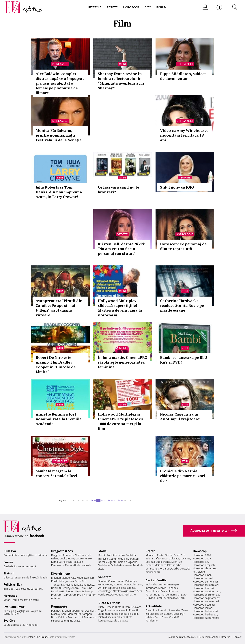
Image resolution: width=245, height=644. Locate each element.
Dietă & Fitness (109, 603)
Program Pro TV (76, 595)
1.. (71, 500)
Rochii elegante (107, 562)
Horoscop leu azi (203, 608)
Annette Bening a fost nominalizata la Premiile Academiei (59, 419)
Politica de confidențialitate (182, 637)
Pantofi (134, 559)
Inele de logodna (127, 562)
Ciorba (169, 555)
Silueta (121, 617)
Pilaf (170, 565)
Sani (64, 614)
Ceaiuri (112, 581)
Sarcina (103, 581)
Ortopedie (117, 594)
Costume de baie (119, 559)
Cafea (157, 558)
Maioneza (160, 565)
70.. (130, 500)
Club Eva (10, 551)
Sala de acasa (120, 620)
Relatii (55, 558)
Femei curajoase (166, 598)
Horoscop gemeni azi (205, 581)
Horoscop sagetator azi (207, 598)
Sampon (87, 614)
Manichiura (74, 614)
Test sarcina (128, 588)
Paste (160, 555)
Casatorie (81, 558)
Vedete (122, 234)
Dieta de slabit (129, 614)
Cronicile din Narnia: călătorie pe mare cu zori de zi (183, 476)
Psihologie (131, 581)
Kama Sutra (58, 562)
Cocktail (150, 562)
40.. (88, 500)
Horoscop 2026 (202, 555)
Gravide (150, 598)
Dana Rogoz (87, 585)
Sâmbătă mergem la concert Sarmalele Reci (56, 473)
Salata (149, 558)
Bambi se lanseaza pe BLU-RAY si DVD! (184, 360)
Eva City (9, 621)
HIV (108, 594)
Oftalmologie (121, 591)
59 (122, 500)
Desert (150, 565)
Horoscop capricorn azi (207, 591)
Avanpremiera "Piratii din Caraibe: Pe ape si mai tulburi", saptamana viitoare (59, 308)
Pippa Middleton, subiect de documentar (183, 76)
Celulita (62, 617)
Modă (103, 551)
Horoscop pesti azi (204, 605)
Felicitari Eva (13, 585)
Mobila (162, 588)
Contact (237, 637)
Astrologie (185, 234)
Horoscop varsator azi (206, 601)
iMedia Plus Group (38, 637)
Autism (181, 598)
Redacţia (226, 637)
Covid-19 (174, 617)
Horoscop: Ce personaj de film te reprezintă (183, 246)
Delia (83, 588)
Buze (54, 617)
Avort (133, 591)
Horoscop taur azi (203, 588)
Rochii (60, 611)
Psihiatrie (130, 594)
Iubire (71, 558)
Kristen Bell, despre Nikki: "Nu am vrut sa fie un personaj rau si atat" (121, 249)
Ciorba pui (164, 568)
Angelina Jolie (71, 585)
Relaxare (136, 607)
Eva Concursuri (15, 607)
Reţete (150, 551)
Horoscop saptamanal (206, 618)
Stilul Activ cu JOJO (177, 187)
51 (95, 500)
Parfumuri (79, 611)
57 (115, 500)
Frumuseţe (59, 606)
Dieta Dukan (122, 607)
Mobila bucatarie (156, 584)
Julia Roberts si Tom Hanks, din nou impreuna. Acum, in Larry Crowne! (59, 192)
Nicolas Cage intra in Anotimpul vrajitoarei (180, 417)
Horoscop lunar (202, 575)
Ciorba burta (179, 568)
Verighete (104, 565)
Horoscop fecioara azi (206, 585)
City (148, 7)
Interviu (163, 610)
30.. (83, 500)
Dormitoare (153, 591)
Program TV (58, 595)
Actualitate (154, 606)
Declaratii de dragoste (78, 565)
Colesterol (136, 584)
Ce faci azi (60, 461)
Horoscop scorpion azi (206, 595)
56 (112, 500)
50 (91, 500)
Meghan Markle (61, 578)
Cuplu (63, 558)
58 (119, 500)
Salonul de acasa (71, 621)
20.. (79, 500)
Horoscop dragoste (204, 565)
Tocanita (185, 558)
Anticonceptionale (109, 588)
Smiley (67, 588)
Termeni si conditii (208, 637)
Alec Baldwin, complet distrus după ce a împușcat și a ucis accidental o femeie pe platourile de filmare (60, 83)
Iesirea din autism (162, 614)
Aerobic (124, 610)
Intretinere (112, 610)
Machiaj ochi (75, 617)
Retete (112, 7)
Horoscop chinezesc (205, 568)
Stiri (123, 64)
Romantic (69, 555)
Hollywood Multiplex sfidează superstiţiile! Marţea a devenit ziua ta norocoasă (120, 308)
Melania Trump (84, 591)
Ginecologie (105, 584)
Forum (161, 7)
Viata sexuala (83, 555)
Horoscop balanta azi (205, 611)
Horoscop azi (201, 562)
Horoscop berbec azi (205, 614)
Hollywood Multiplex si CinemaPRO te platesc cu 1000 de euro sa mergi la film (120, 421)
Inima (121, 581)
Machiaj (56, 614)
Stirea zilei (60, 64)
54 (105, 500)
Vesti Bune (162, 617)
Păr (53, 611)
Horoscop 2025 (202, 558)
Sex (90, 558)
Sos (183, 555)
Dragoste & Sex (62, 551)
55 (109, 500)
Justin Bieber (66, 591)
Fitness (110, 607)
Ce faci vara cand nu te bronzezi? (118, 190)
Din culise (151, 610)
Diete (102, 607)
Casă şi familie (156, 580)
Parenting (151, 594)
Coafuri (91, 611)
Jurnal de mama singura (172, 594)
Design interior (169, 591)
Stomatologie (121, 584)
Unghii (68, 611)
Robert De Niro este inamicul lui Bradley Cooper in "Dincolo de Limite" (56, 365)
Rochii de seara (116, 555)
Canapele (173, 588)
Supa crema (163, 562)
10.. (74, 500)
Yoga (101, 610)
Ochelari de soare (121, 565)
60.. (126, 500)
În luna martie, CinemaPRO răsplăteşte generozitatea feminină (123, 362)
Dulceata (174, 558)
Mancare (151, 555)
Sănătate (105, 577)
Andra (75, 588)
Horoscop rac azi (203, 578)
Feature (185, 178)
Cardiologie (105, 591)
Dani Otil (56, 588)
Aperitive (176, 562)
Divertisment (61, 574)
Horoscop (131, 7)
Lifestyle (94, 7)
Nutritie (115, 614)
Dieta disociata (107, 617)
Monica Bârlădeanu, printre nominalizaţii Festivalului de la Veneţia (59, 135)
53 (102, 500)
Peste (177, 555)
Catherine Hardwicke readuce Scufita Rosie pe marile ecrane (182, 305)
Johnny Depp (73, 581)
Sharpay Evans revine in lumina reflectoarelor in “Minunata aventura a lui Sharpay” (121, 81)
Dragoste (57, 555)
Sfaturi (9, 573)
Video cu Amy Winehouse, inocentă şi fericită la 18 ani (184, 135)
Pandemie (152, 620)
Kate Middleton (80, 578)
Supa (165, 558)
